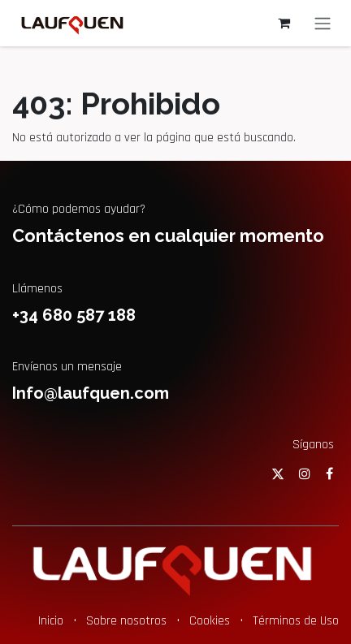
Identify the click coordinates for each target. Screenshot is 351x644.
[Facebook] (329, 473)
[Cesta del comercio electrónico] (284, 23)
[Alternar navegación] (323, 23)
